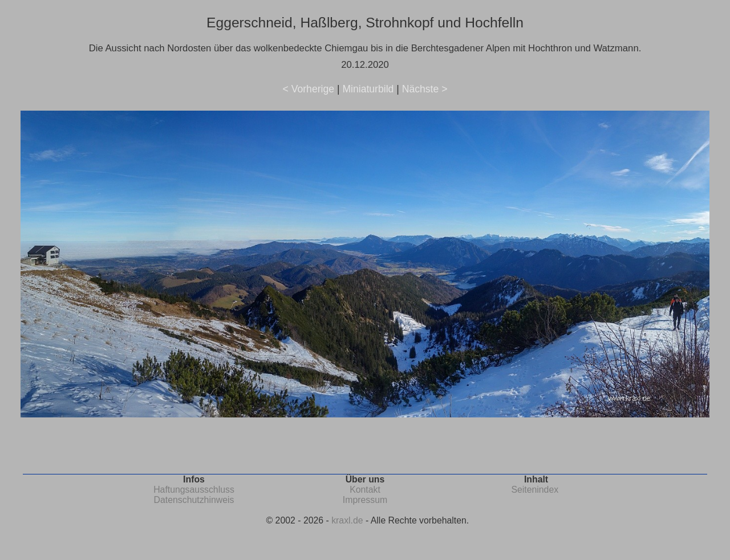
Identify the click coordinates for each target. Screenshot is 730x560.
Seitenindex (535, 490)
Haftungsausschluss (194, 490)
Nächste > (425, 89)
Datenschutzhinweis (194, 500)
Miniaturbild (368, 89)
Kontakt (365, 490)
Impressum (365, 500)
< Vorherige (309, 89)
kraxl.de (347, 520)
